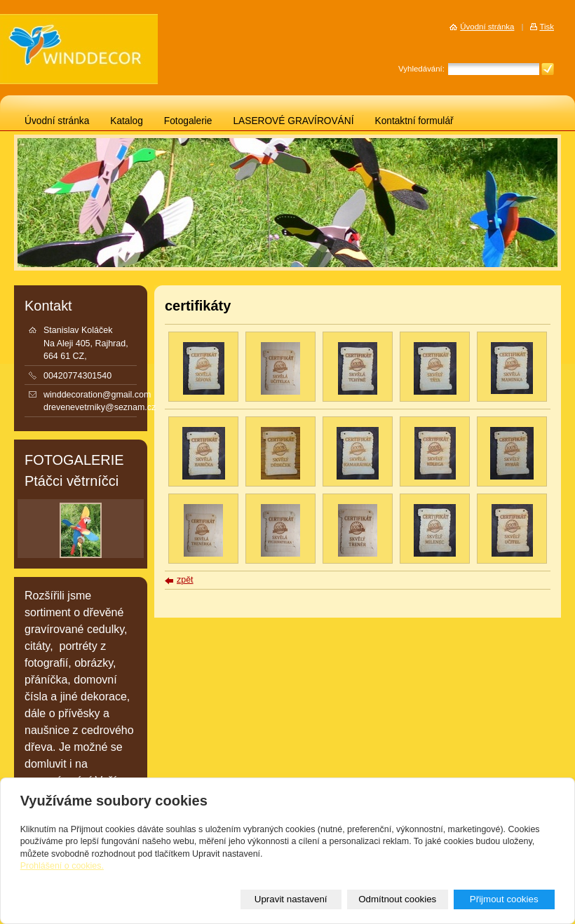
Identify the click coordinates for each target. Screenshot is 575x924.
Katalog (127, 121)
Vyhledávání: (421, 69)
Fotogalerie (188, 121)
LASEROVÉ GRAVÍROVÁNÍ (293, 121)
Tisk (547, 27)
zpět (185, 580)
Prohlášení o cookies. (62, 866)
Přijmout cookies (504, 899)
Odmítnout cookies (397, 899)
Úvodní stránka (57, 121)
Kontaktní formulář (414, 121)
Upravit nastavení (291, 899)
